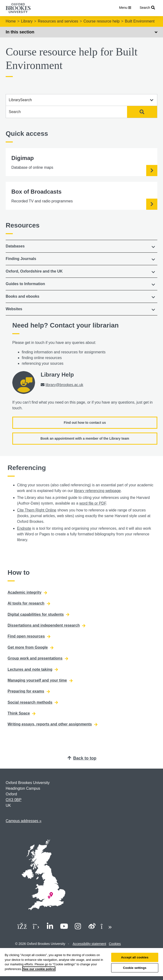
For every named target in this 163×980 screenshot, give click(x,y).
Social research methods (33, 702)
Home (11, 21)
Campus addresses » (24, 821)
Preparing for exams (29, 691)
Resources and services (58, 21)
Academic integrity (27, 593)
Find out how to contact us (85, 423)
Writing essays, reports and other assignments (53, 724)
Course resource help (102, 21)
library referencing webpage (97, 491)
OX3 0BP (14, 800)
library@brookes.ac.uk (64, 385)
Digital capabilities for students (38, 615)
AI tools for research (29, 603)
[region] (81, 964)
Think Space (22, 713)
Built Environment (140, 21)
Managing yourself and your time (40, 680)
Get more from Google (31, 647)
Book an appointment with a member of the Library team (85, 438)
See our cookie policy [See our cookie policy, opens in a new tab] (39, 969)
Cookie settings (135, 968)
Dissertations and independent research (46, 625)
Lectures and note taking (33, 670)
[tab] (81, 246)
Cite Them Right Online (37, 510)
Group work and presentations (38, 658)
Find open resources (29, 636)
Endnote (24, 528)
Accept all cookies (135, 957)
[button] (81, 246)
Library (27, 21)
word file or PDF (93, 503)
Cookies (115, 944)
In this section (81, 32)
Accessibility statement (89, 944)
